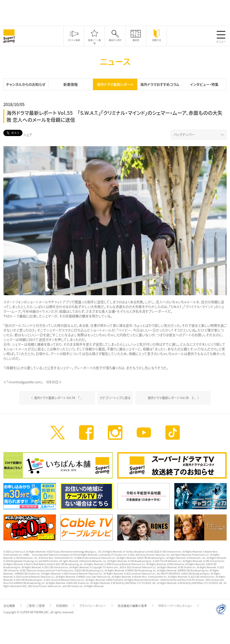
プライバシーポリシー (96, 606)
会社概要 (12, 606)
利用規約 (65, 606)
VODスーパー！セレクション (178, 606)
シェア (28, 135)
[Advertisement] (115, 12)
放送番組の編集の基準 (135, 606)
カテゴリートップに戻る (115, 398)
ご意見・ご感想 (39, 606)
